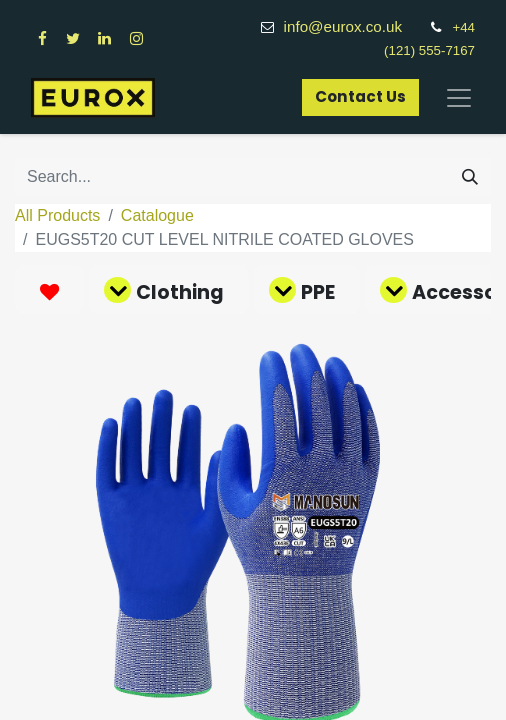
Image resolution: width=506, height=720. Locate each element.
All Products (57, 215)
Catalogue (157, 215)
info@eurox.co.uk (354, 26)
